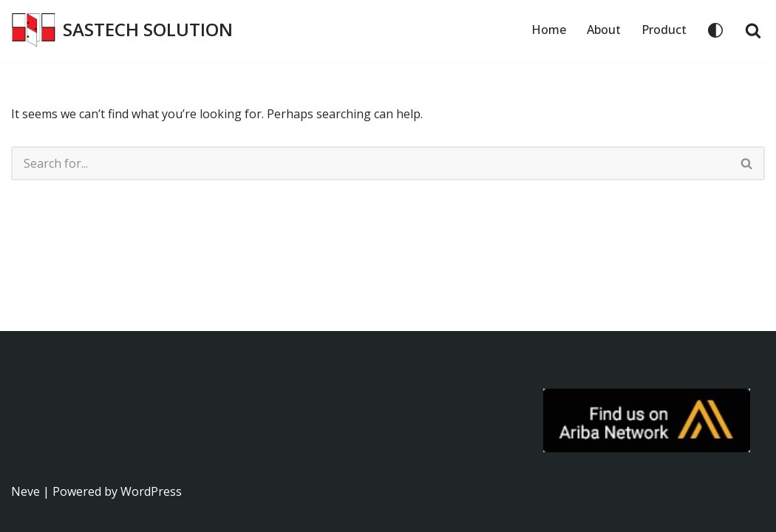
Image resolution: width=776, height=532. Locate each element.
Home (549, 30)
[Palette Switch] (715, 30)
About (604, 30)
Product (664, 30)
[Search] (753, 30)
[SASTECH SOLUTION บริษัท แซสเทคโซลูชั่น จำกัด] (122, 30)
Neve (25, 491)
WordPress (151, 491)
